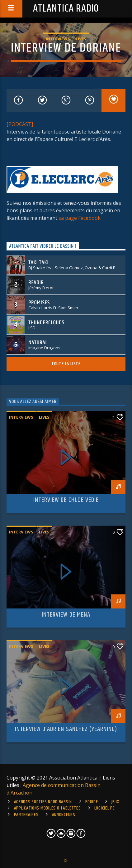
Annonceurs (64, 815)
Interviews (58, 39)
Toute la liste (66, 364)
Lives (81, 39)
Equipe (92, 802)
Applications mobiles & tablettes (47, 808)
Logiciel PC (105, 808)
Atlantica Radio (66, 9)
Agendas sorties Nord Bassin (43, 802)
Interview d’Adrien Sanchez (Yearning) (66, 729)
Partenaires (26, 815)
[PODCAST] (20, 124)
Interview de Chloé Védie (66, 500)
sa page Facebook (80, 218)
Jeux (115, 802)
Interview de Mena (66, 615)
